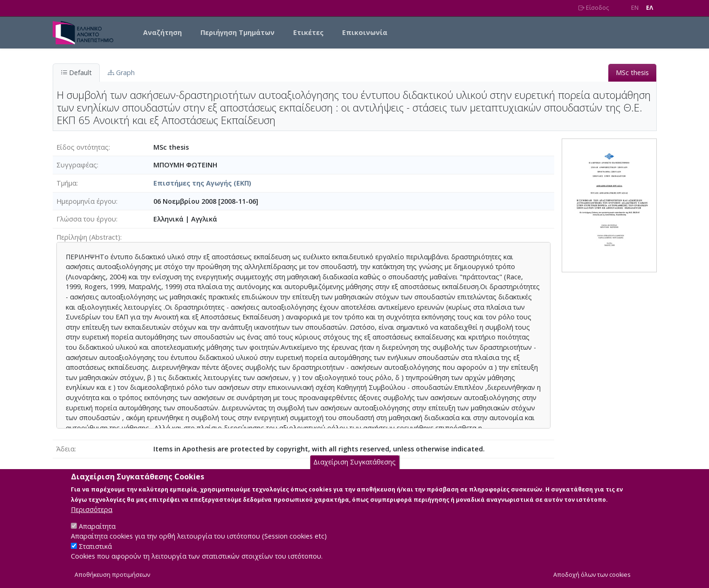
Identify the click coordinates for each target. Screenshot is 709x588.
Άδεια (65, 449)
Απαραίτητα (97, 536)
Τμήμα (66, 183)
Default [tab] (76, 73)
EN (635, 8)
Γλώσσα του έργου (86, 219)
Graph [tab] (121, 73)
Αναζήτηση (162, 32)
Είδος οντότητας (83, 147)
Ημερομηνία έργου (86, 201)
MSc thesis (632, 73)
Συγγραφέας (77, 165)
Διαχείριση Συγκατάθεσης (354, 472)
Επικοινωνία (365, 32)
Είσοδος (594, 8)
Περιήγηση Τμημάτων (237, 32)
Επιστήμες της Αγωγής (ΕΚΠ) (202, 183)
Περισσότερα (92, 519)
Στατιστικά (95, 556)
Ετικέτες (308, 32)
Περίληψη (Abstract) (88, 237)
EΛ (650, 8)
